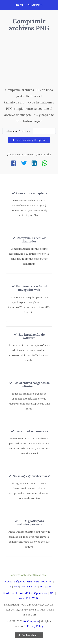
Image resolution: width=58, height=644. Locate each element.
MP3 (29, 582)
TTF (28, 598)
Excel (14, 593)
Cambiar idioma (28, 635)
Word (6, 593)
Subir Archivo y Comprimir (29, 140)
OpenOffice (41, 593)
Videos (8, 582)
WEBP (36, 598)
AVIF (49, 587)
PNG (16, 587)
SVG (42, 587)
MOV (44, 582)
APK (52, 593)
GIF (36, 587)
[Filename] (44, 131)
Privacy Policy (35, 626)
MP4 (37, 582)
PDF (9, 587)
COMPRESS (29, 5)
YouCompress (31, 621)
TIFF (29, 587)
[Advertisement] (29, 60)
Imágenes (19, 582)
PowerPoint (26, 593)
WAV (21, 598)
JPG (23, 587)
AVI (51, 582)
